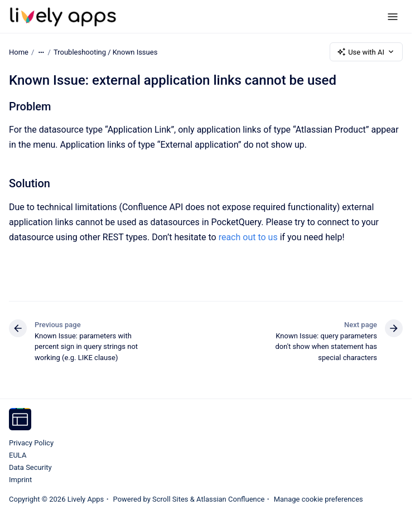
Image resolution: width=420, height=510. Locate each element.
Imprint (20, 480)
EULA (18, 455)
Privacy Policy (31, 443)
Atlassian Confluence (230, 499)
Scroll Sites (170, 499)
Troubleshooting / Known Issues (105, 52)
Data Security (30, 467)
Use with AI (366, 52)
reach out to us (248, 237)
